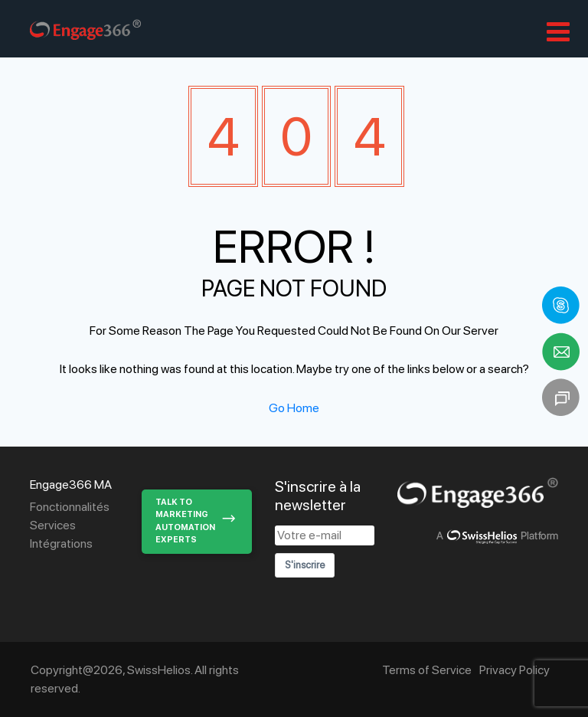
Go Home (294, 408)
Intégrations (61, 543)
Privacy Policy (514, 670)
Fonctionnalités (70, 507)
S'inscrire (305, 565)
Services (53, 525)
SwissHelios (159, 670)
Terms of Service (427, 670)
